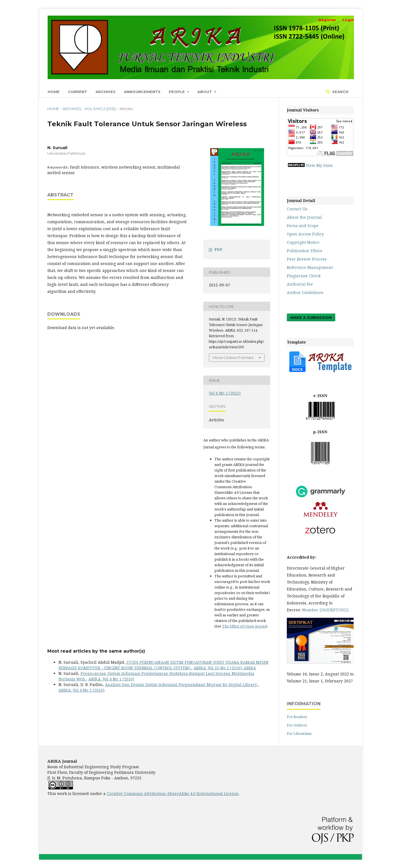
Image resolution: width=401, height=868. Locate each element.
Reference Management (310, 267)
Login (348, 20)
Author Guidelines (305, 292)
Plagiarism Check (304, 276)
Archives (106, 92)
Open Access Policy (305, 234)
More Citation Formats (233, 358)
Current (78, 92)
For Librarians (299, 733)
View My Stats (319, 165)
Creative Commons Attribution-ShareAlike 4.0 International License (173, 793)
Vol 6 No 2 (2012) (100, 109)
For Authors (297, 725)
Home (54, 92)
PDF (218, 249)
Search (340, 92)
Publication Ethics (305, 251)
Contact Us (297, 209)
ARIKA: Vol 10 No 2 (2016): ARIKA (225, 668)
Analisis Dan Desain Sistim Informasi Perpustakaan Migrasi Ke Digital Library (182, 685)
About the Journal (304, 217)
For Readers (297, 717)
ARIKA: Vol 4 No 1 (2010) (111, 679)
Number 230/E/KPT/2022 (325, 610)
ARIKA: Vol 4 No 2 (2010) (81, 690)
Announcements (142, 92)
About (205, 92)
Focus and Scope (303, 226)
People (177, 92)
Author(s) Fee (300, 284)
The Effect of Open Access (244, 626)
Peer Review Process (307, 259)
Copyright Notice (303, 242)
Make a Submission (311, 317)
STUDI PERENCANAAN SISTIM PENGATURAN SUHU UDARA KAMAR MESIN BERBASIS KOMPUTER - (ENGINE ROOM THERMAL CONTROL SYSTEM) (163, 665)
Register (327, 20)
